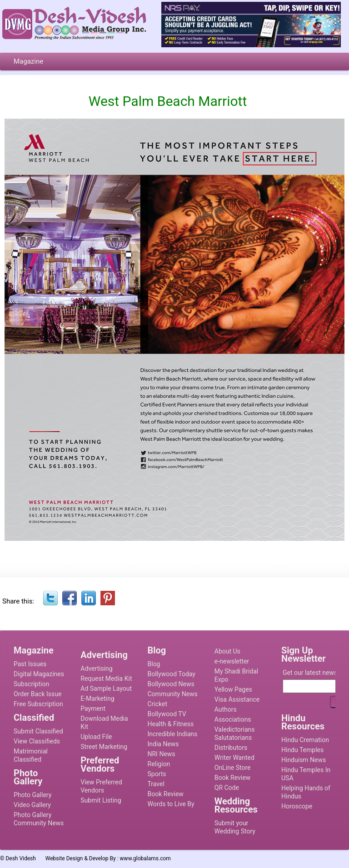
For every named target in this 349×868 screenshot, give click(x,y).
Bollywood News (171, 684)
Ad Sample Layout (106, 688)
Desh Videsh (21, 858)
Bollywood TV (167, 714)
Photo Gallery (32, 795)
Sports (157, 774)
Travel (156, 784)
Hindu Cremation (305, 740)
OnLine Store (233, 768)
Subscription (31, 684)
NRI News (162, 754)
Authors (226, 709)
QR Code (227, 788)
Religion (159, 764)
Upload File (96, 737)
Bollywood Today (172, 674)
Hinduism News (304, 760)
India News (163, 744)
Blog (154, 664)
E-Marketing (97, 698)
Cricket (158, 704)
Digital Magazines (39, 674)
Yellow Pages (233, 689)
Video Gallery (32, 805)
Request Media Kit (106, 678)
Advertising (96, 668)
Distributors (231, 748)
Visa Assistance (237, 699)
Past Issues (30, 664)
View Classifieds (37, 741)
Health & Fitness (171, 724)
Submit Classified (38, 731)
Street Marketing (104, 747)
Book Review (166, 794)
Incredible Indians (173, 734)
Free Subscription (38, 704)
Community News (173, 694)
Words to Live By (171, 804)
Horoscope (297, 806)
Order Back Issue (37, 694)
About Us (227, 651)
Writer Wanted (234, 758)
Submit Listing (101, 800)
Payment (93, 708)
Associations (233, 719)
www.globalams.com (145, 858)
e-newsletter (232, 661)
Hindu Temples (302, 750)
